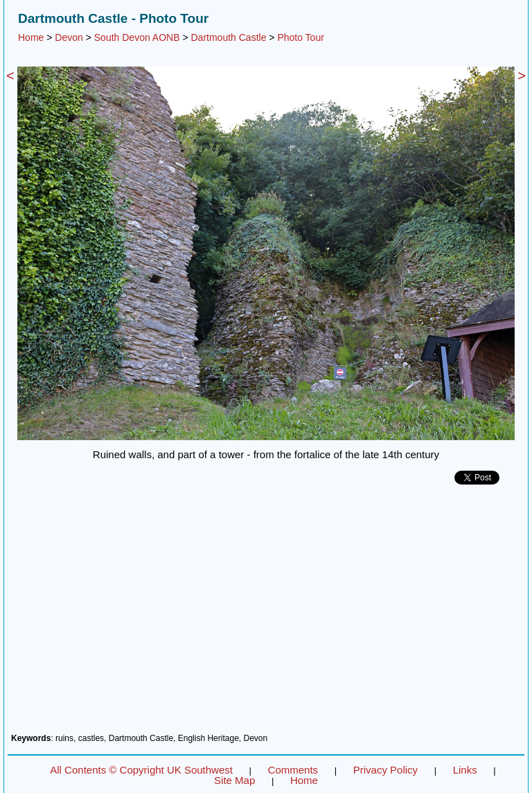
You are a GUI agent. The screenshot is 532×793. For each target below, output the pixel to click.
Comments (293, 770)
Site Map (234, 780)
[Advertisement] (266, 614)
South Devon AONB (137, 37)
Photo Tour (300, 37)
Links (465, 770)
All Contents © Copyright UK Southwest (141, 770)
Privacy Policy (385, 770)
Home (31, 37)
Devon (69, 37)
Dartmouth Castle (228, 37)
